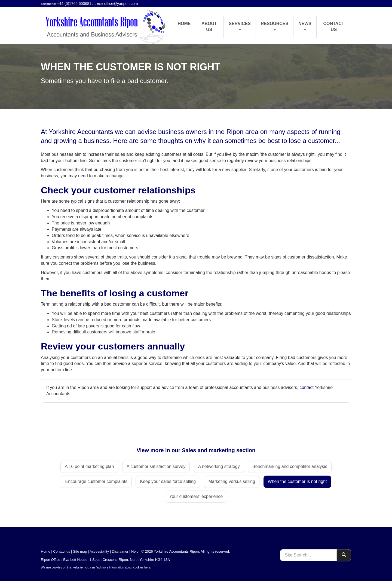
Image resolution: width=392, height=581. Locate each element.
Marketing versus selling (232, 481)
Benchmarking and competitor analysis (290, 466)
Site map (80, 551)
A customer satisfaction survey (156, 466)
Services (240, 26)
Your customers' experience (196, 496)
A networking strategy (219, 466)
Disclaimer (120, 551)
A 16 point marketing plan (89, 466)
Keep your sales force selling (168, 481)
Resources (275, 26)
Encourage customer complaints (96, 481)
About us (209, 27)
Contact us (334, 27)
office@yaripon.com (121, 4)
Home (184, 24)
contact (307, 387)
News (305, 26)
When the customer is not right (297, 481)
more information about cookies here (126, 567)
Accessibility (99, 551)
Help (135, 551)
